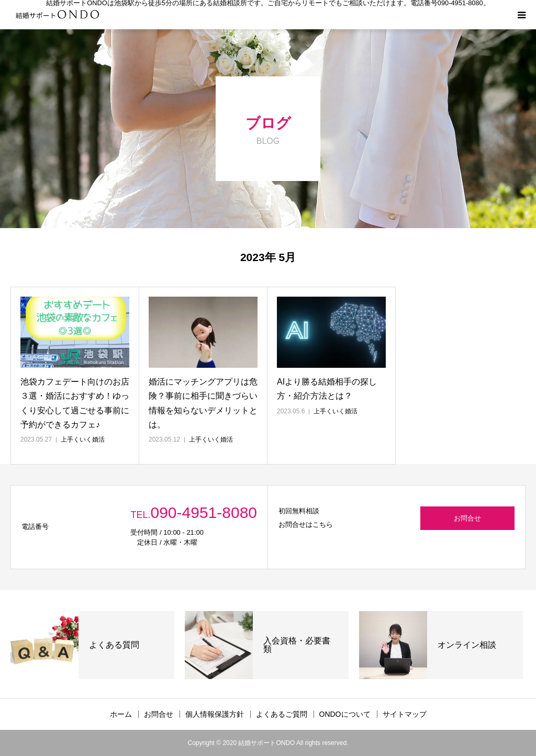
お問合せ (467, 518)
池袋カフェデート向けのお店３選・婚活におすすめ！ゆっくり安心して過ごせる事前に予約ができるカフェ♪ (75, 403)
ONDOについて (345, 714)
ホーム (121, 714)
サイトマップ (405, 714)
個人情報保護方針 (215, 714)
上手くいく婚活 (83, 439)
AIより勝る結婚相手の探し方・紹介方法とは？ (327, 389)
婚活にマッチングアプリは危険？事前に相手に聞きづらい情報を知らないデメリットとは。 (203, 403)
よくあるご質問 (282, 714)
